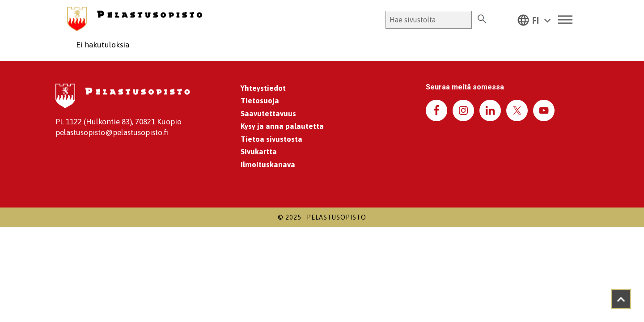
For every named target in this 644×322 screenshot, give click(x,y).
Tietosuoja (260, 101)
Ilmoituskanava (268, 165)
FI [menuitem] (536, 21)
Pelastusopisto (337, 217)
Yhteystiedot (263, 88)
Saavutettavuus (268, 114)
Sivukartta (259, 152)
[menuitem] (534, 20)
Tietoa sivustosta (271, 139)
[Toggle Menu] (565, 20)
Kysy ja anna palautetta (282, 126)
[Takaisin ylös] (621, 299)
